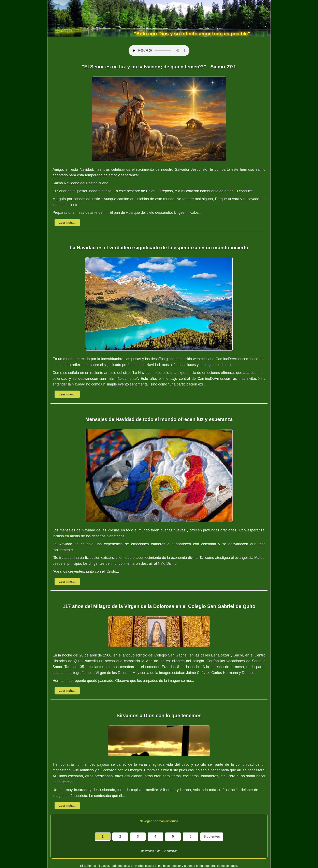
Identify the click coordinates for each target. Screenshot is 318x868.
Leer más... (67, 223)
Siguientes (212, 836)
